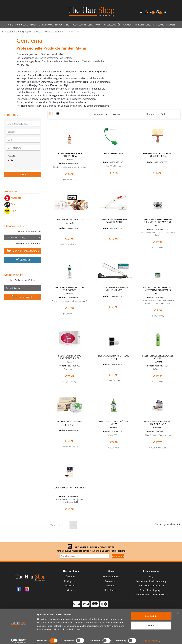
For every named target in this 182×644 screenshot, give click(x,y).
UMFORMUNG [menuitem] (46, 25)
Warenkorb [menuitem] (111, 581)
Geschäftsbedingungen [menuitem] (151, 590)
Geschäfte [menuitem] (70, 586)
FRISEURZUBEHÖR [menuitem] (111, 25)
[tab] (52, 114)
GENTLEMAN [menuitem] (80, 25)
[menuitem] (165, 12)
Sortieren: (99, 115)
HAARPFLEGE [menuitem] (21, 25)
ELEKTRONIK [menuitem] (94, 25)
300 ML (158, 225)
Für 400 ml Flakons (114, 166)
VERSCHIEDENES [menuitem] (143, 25)
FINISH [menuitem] (33, 25)
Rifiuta (151, 476)
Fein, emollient (70, 369)
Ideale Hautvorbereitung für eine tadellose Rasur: (158, 234)
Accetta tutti (151, 466)
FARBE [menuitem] (10, 25)
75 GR (114, 359)
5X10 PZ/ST (70, 425)
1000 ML (158, 362)
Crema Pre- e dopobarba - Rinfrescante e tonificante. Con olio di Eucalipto (158, 302)
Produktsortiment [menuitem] (111, 577)
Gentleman (31, 40)
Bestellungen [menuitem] (111, 590)
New (10, 211)
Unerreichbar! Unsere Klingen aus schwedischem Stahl (70, 501)
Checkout (23, 260)
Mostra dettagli (149, 491)
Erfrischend (158, 369)
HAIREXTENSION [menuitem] (63, 25)
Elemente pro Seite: (156, 114)
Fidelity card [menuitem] (70, 581)
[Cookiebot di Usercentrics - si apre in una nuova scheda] (18, 491)
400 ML (70, 159)
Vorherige (55, 525)
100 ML (158, 293)
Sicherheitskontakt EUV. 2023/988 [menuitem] (151, 594)
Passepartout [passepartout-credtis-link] (103, 628)
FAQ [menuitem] (151, 577)
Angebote (13, 198)
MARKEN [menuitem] (171, 25)
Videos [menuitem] (70, 590)
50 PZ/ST (158, 428)
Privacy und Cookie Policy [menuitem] (151, 586)
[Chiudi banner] (178, 463)
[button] (142, 12)
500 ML (70, 293)
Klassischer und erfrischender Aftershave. (70, 167)
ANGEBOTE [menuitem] (159, 25)
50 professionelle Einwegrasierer (158, 435)
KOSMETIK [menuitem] (128, 25)
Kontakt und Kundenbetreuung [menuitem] (151, 581)
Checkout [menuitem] (111, 586)
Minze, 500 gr (114, 435)
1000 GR (70, 362)
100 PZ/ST (70, 223)
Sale (10, 204)
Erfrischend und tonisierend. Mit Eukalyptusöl (70, 301)
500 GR (114, 428)
